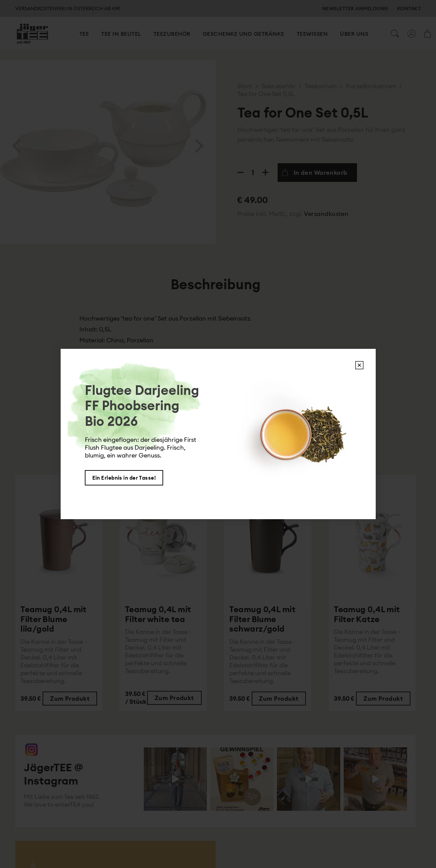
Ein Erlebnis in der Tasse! (124, 478)
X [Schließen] (359, 365)
